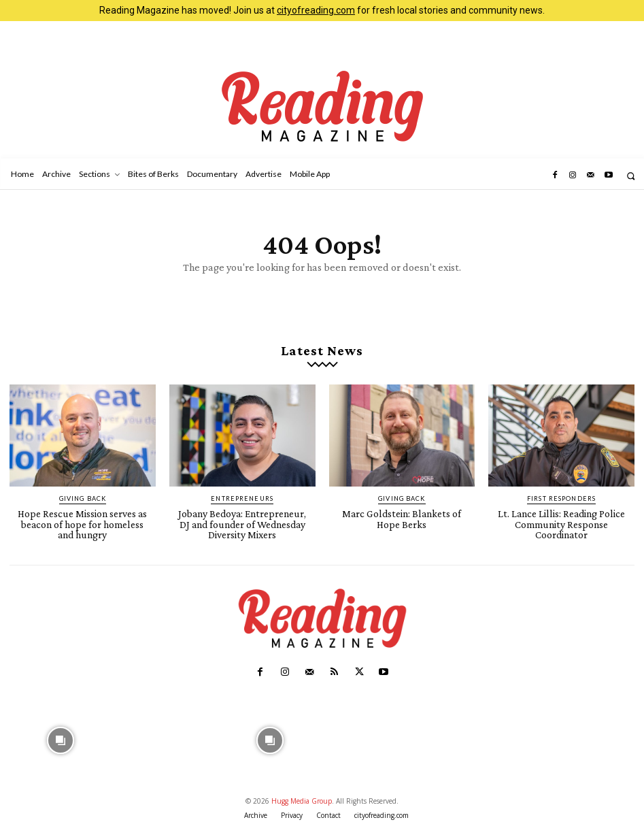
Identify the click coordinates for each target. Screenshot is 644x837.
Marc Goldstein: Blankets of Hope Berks (402, 516)
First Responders (561, 496)
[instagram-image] (61, 734)
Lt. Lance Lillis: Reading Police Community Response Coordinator (562, 521)
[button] (631, 176)
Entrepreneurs (242, 496)
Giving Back (82, 496)
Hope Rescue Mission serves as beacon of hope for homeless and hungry (82, 521)
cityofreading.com (316, 10)
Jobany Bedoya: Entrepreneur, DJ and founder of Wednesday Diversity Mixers (242, 521)
